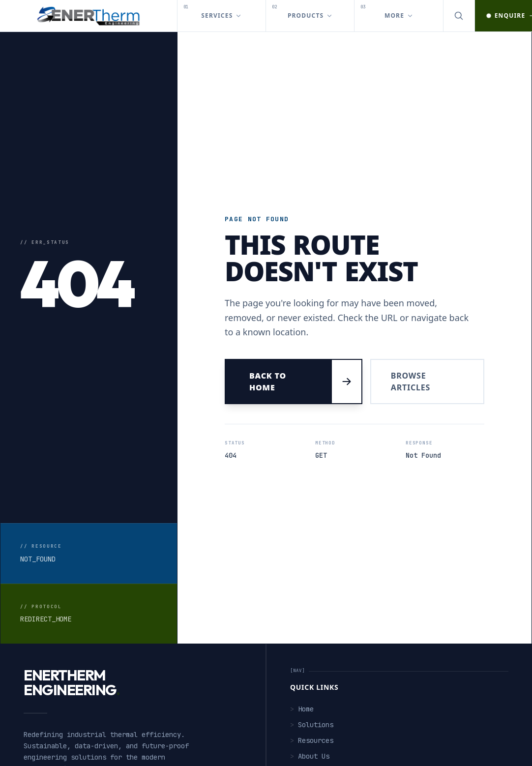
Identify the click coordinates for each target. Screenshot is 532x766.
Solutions (312, 725)
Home (302, 709)
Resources (312, 740)
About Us (310, 756)
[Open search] (459, 16)
